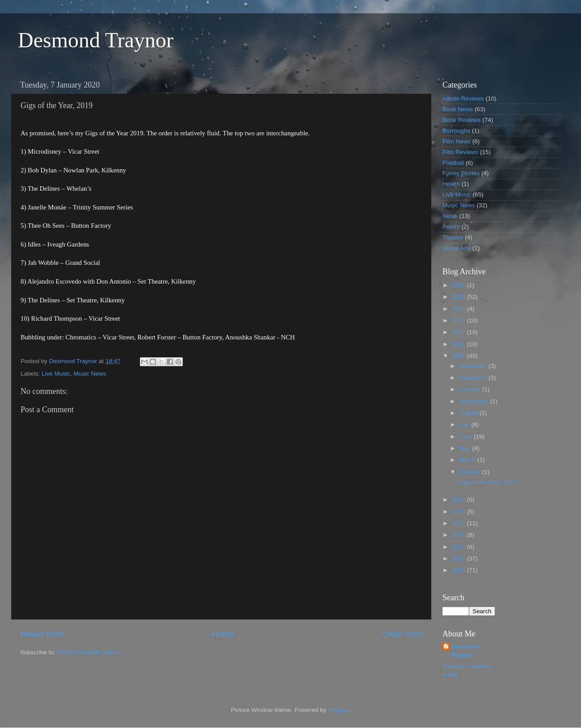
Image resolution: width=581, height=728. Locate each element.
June (466, 437)
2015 (459, 547)
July (465, 425)
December (474, 366)
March (468, 460)
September (475, 401)
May (465, 448)
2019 (459, 500)
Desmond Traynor (96, 40)
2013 (459, 570)
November (474, 378)
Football (453, 163)
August (469, 413)
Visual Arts (457, 248)
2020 (459, 356)
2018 (459, 512)
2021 (459, 344)
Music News (90, 374)
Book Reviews (462, 120)
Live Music (56, 374)
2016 (459, 535)
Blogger (338, 710)
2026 (459, 285)
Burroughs (456, 131)
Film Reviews (460, 152)
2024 (459, 309)
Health (451, 184)
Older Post (402, 634)
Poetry (451, 227)
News (450, 216)
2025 (459, 297)
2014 (459, 559)
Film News (457, 141)
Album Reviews (463, 98)
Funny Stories (461, 173)
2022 (459, 332)
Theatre (453, 237)
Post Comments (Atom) (88, 652)
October (471, 389)
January (471, 472)
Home (223, 634)
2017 (459, 523)
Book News (458, 109)
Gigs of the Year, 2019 (487, 482)
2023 (459, 320)
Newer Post (42, 634)
